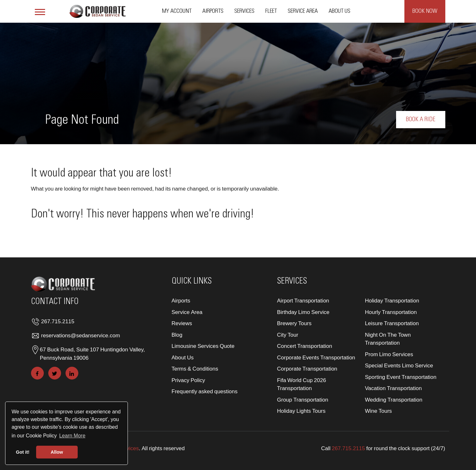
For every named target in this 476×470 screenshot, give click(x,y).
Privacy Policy (188, 380)
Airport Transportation (303, 300)
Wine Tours (378, 411)
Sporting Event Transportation (401, 377)
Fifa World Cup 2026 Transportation (302, 384)
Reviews (182, 323)
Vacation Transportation (394, 388)
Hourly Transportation (391, 312)
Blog (177, 335)
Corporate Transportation (307, 368)
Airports (213, 11)
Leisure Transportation (392, 323)
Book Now (425, 11)
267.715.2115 (58, 321)
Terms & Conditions (195, 368)
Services (244, 11)
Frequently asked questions (205, 391)
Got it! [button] (23, 452)
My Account (177, 11)
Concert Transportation (305, 346)
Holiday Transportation (392, 300)
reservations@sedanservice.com (81, 335)
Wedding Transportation (394, 399)
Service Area (303, 11)
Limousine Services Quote (203, 346)
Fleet (271, 11)
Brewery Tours (294, 323)
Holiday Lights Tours (301, 411)
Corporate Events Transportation (316, 357)
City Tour (288, 335)
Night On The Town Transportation (388, 339)
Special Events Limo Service (399, 365)
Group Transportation (303, 399)
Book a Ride (421, 120)
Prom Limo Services (389, 354)
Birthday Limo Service (303, 312)
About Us (339, 11)
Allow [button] (57, 452)
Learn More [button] (72, 436)
